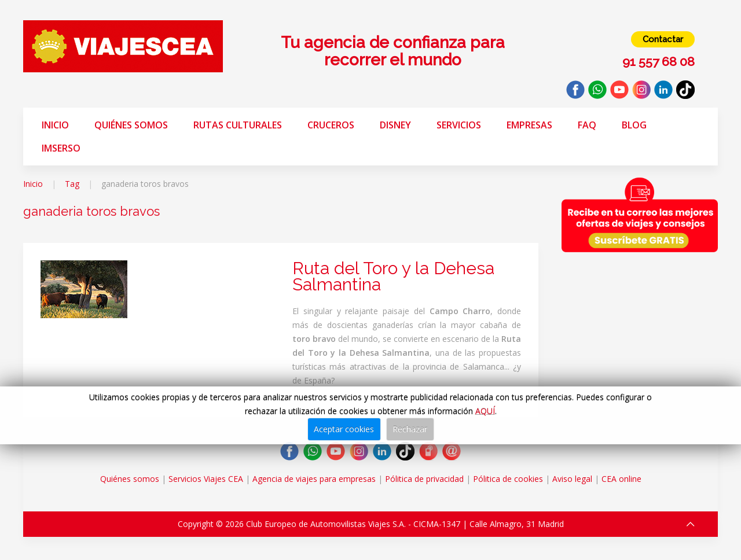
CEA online (621, 479)
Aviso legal (572, 479)
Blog (634, 125)
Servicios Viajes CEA (206, 479)
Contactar (663, 39)
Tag (72, 184)
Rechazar (410, 429)
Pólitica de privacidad (424, 479)
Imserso (61, 148)
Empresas (529, 125)
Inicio (55, 125)
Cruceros (331, 125)
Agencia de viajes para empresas (314, 479)
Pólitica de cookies (508, 479)
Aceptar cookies (344, 429)
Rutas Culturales (238, 125)
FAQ (587, 125)
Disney (395, 125)
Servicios (459, 125)
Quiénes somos (131, 125)
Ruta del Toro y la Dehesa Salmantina (393, 276)
